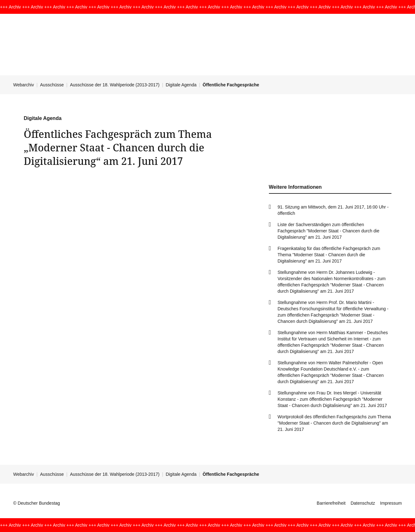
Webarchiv (24, 85)
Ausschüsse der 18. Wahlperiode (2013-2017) (115, 85)
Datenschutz (363, 503)
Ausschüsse (52, 85)
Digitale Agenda (181, 85)
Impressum (391, 503)
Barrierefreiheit (331, 503)
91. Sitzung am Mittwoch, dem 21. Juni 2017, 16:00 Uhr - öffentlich (333, 210)
